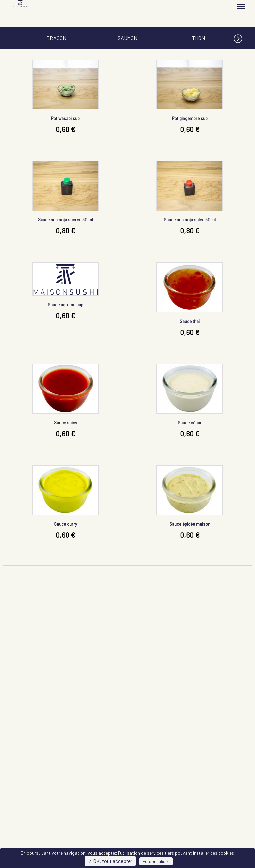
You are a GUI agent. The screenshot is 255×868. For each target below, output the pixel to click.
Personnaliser (156, 861)
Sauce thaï (190, 321)
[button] (244, 37)
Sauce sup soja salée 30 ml (190, 220)
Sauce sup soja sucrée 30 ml (65, 220)
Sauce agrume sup (66, 305)
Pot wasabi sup (65, 118)
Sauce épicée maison (190, 524)
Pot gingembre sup (190, 118)
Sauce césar (190, 423)
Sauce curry (66, 524)
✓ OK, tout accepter (110, 861)
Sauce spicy (66, 423)
